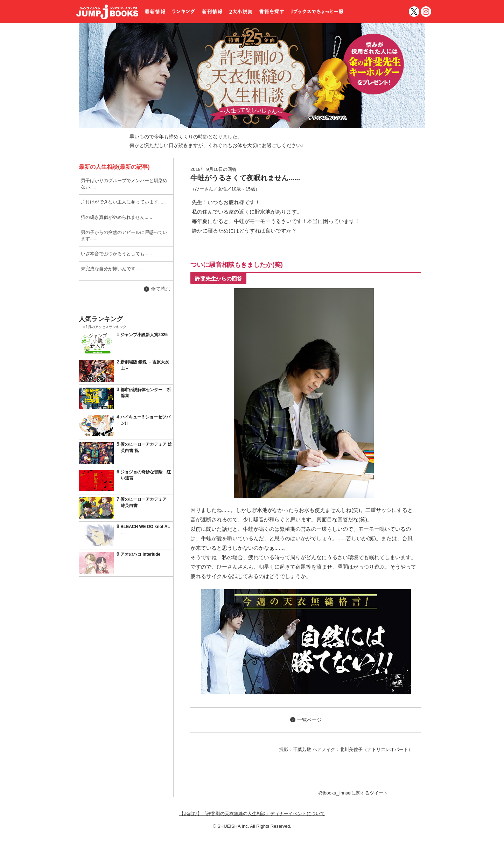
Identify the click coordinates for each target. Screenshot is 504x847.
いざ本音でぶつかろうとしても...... (117, 254)
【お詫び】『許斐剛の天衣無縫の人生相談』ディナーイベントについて (252, 814)
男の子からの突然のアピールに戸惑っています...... (124, 235)
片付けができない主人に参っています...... (123, 202)
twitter (414, 12)
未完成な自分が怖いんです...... (112, 269)
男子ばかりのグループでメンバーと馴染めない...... (124, 184)
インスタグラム (426, 12)
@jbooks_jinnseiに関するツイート (353, 793)
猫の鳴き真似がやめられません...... (117, 217)
